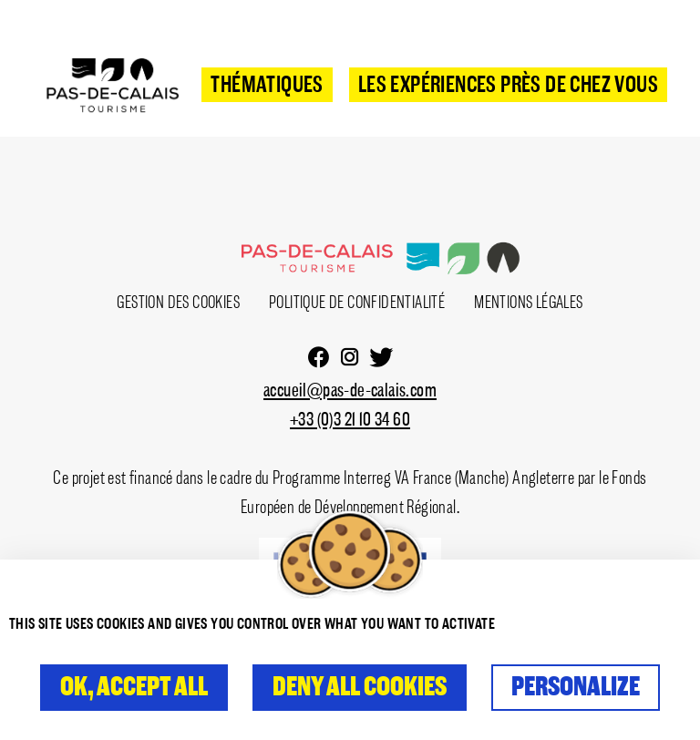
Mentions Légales (528, 303)
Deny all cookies (360, 687)
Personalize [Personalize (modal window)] (576, 687)
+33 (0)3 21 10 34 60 (350, 421)
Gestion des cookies (178, 303)
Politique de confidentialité (357, 303)
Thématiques (267, 86)
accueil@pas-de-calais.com (350, 391)
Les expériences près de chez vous (508, 86)
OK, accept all (134, 687)
